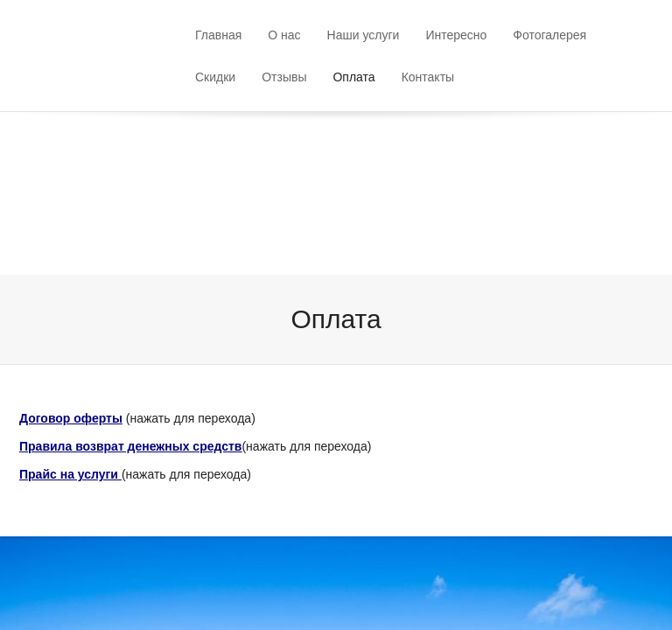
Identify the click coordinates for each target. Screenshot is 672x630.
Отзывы (284, 77)
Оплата (353, 77)
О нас (284, 35)
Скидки (215, 77)
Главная (218, 35)
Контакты (428, 77)
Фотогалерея (549, 35)
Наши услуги (364, 35)
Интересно (456, 35)
